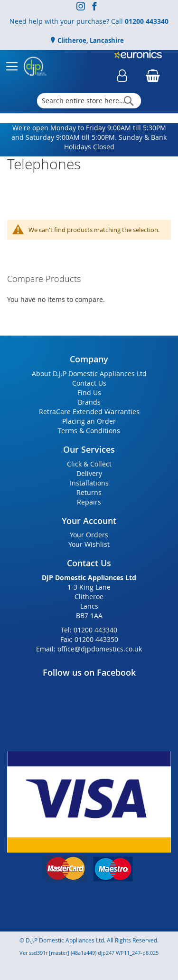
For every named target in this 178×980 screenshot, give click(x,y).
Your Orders (89, 535)
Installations (89, 483)
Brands (89, 402)
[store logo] (35, 67)
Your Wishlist (89, 544)
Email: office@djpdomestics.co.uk (89, 649)
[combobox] (89, 101)
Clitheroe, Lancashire (90, 40)
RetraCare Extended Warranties (89, 412)
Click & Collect (89, 464)
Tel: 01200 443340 (89, 630)
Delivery (89, 473)
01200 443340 (147, 21)
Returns (89, 492)
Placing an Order (89, 421)
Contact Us (89, 383)
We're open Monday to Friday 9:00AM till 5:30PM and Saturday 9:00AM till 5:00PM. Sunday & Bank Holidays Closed (89, 137)
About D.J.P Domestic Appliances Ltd (89, 374)
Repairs (89, 502)
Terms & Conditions (89, 431)
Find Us (89, 393)
